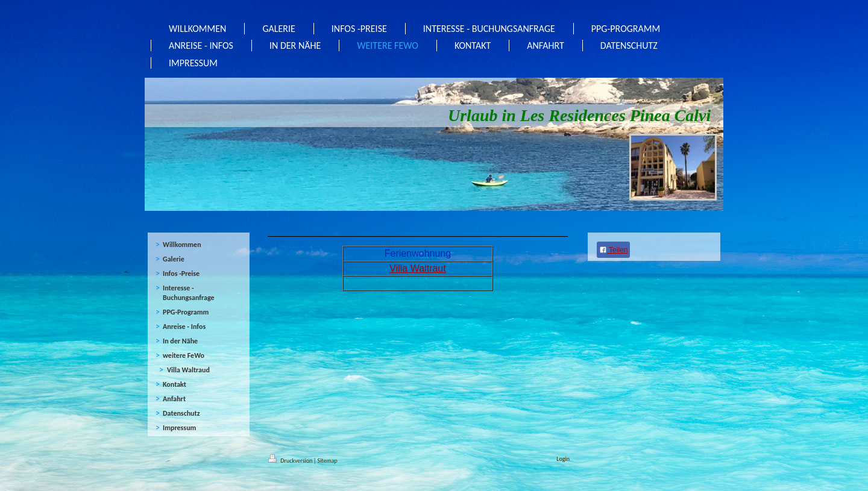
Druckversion (291, 461)
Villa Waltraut (417, 268)
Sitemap (328, 461)
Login (563, 459)
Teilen (613, 250)
